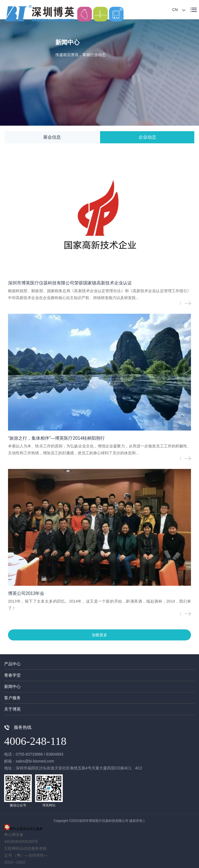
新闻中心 (12, 686)
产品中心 (12, 664)
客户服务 (12, 698)
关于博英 (12, 709)
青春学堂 (12, 675)
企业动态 (147, 137)
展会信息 (52, 137)
